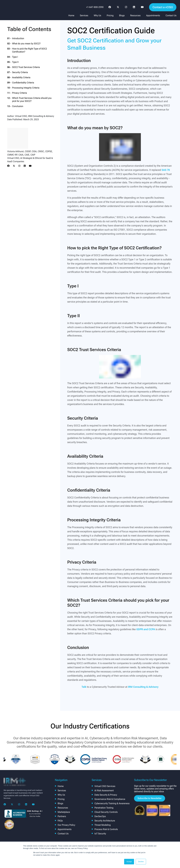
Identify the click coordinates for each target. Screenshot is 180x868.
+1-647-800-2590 (95, 7)
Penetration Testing (104, 808)
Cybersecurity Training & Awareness (112, 803)
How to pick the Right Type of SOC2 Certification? (30, 50)
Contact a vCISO (163, 7)
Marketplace (64, 812)
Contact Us (171, 15)
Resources (135, 15)
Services (84, 15)
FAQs (60, 821)
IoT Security (100, 834)
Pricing (110, 15)
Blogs (122, 15)
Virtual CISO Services (105, 786)
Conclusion (18, 106)
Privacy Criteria (20, 93)
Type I (15, 57)
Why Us (97, 15)
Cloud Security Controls (106, 812)
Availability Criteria (21, 77)
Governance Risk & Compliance (110, 799)
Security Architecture (105, 821)
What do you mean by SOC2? (26, 44)
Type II (15, 62)
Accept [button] (129, 862)
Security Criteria (20, 72)
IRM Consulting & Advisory (143, 687)
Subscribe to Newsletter (149, 798)
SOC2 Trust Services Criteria (26, 67)
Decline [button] (141, 862)
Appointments (153, 15)
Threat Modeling (103, 825)
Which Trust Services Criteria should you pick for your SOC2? (32, 100)
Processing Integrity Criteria (26, 88)
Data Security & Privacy (106, 795)
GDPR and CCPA (146, 629)
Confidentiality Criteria (23, 83)
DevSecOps (100, 816)
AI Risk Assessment (104, 791)
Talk (84, 687)
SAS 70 (166, 170)
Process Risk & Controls (106, 829)
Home (71, 15)
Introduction (18, 38)
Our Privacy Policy (66, 825)
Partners (62, 816)
